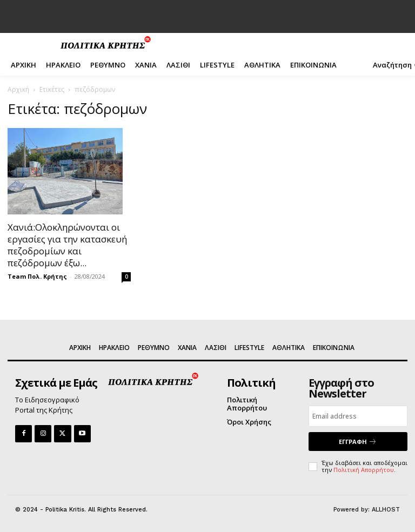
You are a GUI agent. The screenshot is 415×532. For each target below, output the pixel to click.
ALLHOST (386, 510)
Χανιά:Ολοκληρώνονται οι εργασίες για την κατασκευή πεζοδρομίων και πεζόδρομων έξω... (67, 245)
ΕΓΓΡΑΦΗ (358, 442)
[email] (358, 416)
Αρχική (18, 89)
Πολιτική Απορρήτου (364, 470)
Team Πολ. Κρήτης (37, 276)
